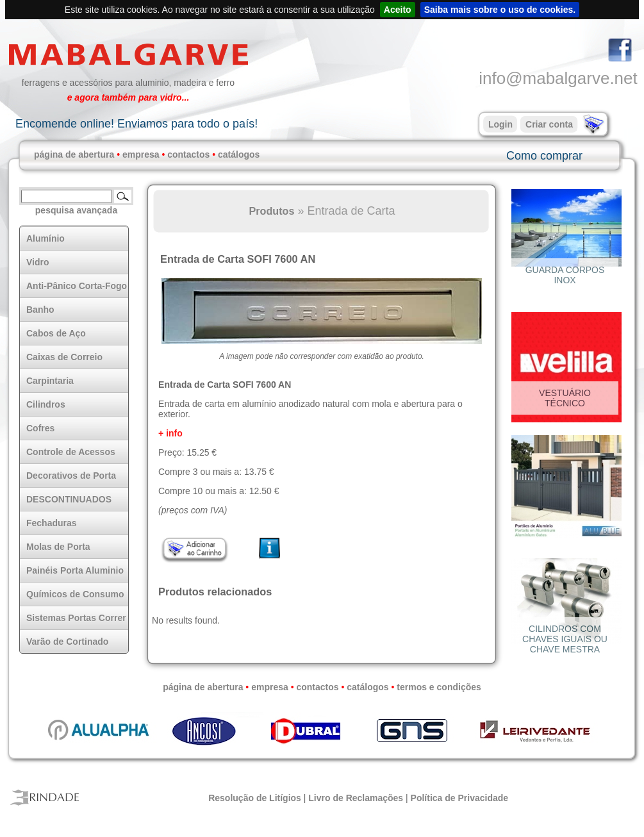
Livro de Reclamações (356, 798)
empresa (141, 154)
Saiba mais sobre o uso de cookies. (500, 10)
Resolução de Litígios (255, 798)
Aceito (398, 10)
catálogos (239, 154)
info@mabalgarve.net (558, 78)
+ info (170, 433)
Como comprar (544, 156)
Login (500, 124)
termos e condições (439, 687)
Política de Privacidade (460, 798)
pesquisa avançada (76, 210)
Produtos (271, 211)
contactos (188, 154)
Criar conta (549, 124)
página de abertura (74, 154)
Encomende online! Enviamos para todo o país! (136, 124)
